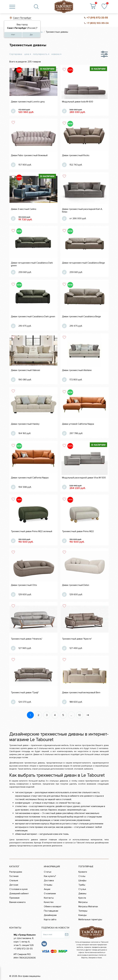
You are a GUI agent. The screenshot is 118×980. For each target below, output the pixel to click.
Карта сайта (50, 919)
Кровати (83, 872)
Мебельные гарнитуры (90, 919)
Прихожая (14, 898)
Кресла (82, 898)
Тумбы (82, 885)
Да (31, 35)
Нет (13, 35)
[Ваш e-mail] (53, 935)
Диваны (82, 894)
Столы (82, 876)
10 (80, 715)
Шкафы (82, 881)
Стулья (82, 889)
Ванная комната (17, 902)
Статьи (48, 872)
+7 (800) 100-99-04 (98, 23)
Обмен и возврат (53, 907)
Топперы (83, 911)
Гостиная (14, 876)
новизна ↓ (56, 54)
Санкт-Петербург (22, 18)
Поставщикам (51, 911)
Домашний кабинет (19, 894)
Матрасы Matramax (88, 907)
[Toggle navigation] (12, 7)
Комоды (83, 915)
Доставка (49, 881)
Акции (47, 889)
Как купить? (50, 876)
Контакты (49, 898)
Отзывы (48, 885)
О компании (50, 894)
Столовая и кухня (18, 889)
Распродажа (16, 872)
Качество (49, 902)
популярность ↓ (41, 54)
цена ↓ (28, 54)
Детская (14, 885)
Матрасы (83, 902)
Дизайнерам (50, 915)
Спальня (14, 881)
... (71, 715)
